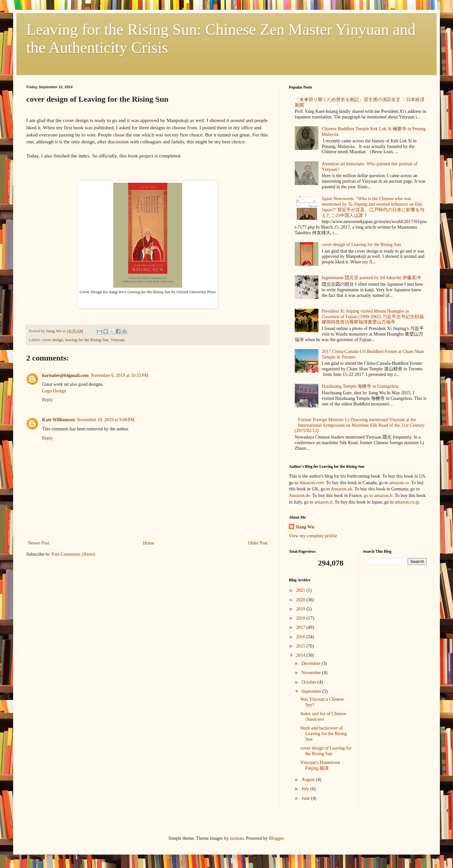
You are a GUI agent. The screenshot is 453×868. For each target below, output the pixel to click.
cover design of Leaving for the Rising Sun (361, 245)
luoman (237, 838)
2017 (301, 627)
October (309, 682)
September (312, 691)
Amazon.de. (300, 496)
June (306, 798)
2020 (301, 600)
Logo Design (54, 391)
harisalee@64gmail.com (65, 375)
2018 (301, 618)
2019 (301, 609)
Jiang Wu (305, 527)
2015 (301, 646)
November (312, 673)
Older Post (258, 543)
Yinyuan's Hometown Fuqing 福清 (320, 765)
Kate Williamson (58, 420)
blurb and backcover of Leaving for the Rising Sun (324, 734)
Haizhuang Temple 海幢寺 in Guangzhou (360, 386)
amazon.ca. (400, 483)
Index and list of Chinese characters (323, 716)
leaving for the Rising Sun (87, 340)
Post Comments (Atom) (73, 554)
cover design (53, 340)
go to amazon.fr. (379, 496)
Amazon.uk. (342, 489)
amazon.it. (324, 502)
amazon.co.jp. (408, 502)
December (311, 663)
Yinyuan (118, 340)
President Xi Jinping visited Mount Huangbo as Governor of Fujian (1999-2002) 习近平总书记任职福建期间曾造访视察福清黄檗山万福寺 (373, 317)
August (309, 780)
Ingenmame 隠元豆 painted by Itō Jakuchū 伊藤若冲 (371, 278)
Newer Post (39, 543)
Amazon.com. (312, 483)
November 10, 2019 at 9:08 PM (106, 420)
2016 (301, 637)
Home (149, 543)
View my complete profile (313, 536)
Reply (47, 400)
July (306, 789)
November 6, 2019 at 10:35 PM (120, 375)
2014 (301, 655)
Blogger (276, 838)
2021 (301, 590)
